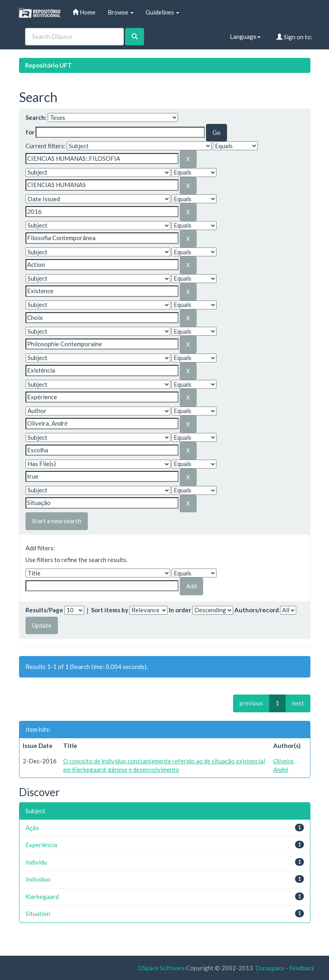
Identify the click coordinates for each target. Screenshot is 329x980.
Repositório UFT (49, 65)
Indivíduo (38, 879)
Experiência (41, 845)
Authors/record (257, 610)
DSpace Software (161, 968)
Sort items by (110, 610)
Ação (32, 828)
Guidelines (162, 12)
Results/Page (44, 610)
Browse (121, 12)
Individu (36, 862)
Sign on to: (294, 37)
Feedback (302, 968)
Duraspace (270, 968)
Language (245, 36)
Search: (36, 117)
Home (84, 12)
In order (180, 610)
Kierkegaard (42, 897)
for (30, 132)
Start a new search (57, 521)
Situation (38, 914)
